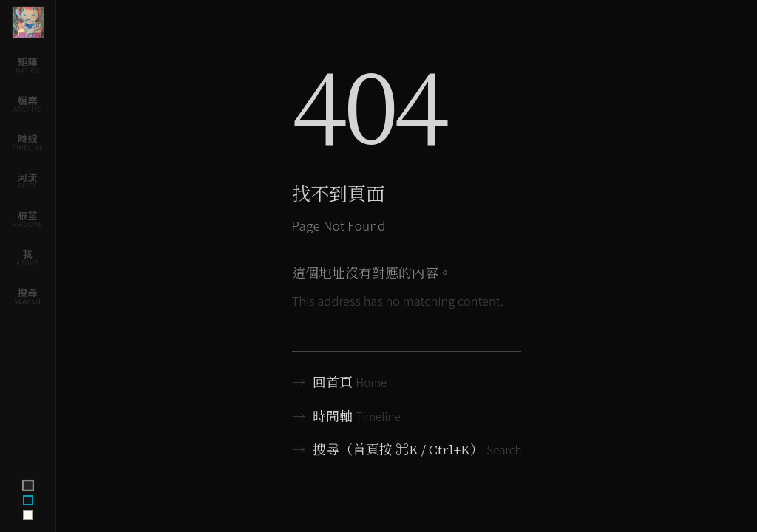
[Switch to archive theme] (28, 515)
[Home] (28, 22)
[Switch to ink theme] (28, 500)
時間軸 (346, 416)
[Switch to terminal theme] (27, 485)
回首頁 (340, 382)
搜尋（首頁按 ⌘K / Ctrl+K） (407, 450)
